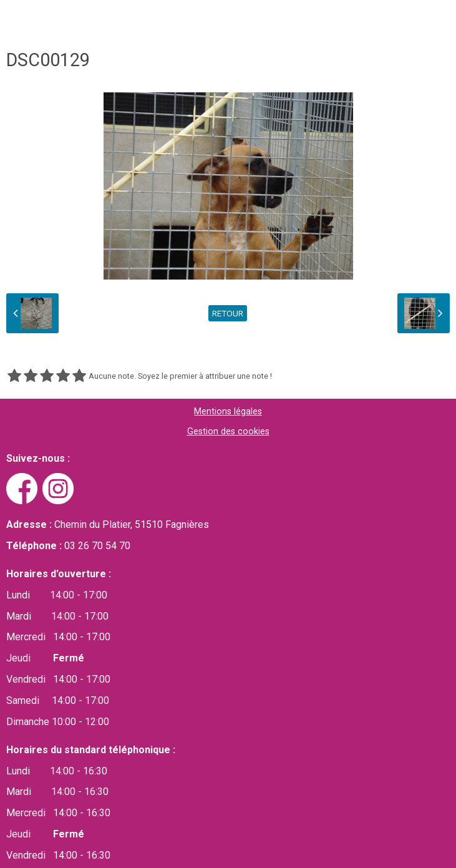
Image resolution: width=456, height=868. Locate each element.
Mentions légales (228, 412)
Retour (228, 313)
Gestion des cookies (228, 432)
